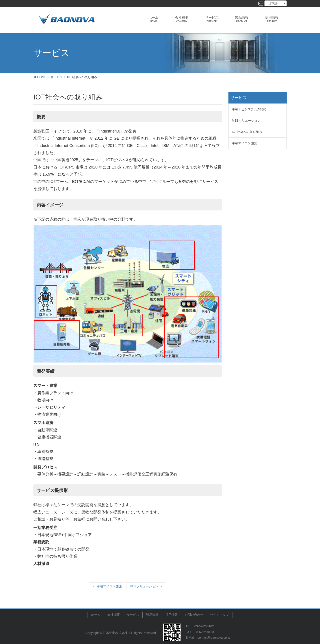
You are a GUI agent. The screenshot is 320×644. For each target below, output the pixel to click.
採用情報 (172, 615)
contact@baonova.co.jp (214, 637)
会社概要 (114, 615)
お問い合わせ (194, 615)
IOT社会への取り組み (247, 132)
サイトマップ (220, 615)
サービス (133, 615)
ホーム (96, 615)
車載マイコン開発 (109, 586)
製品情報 (152, 615)
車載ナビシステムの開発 (249, 109)
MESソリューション (144, 586)
